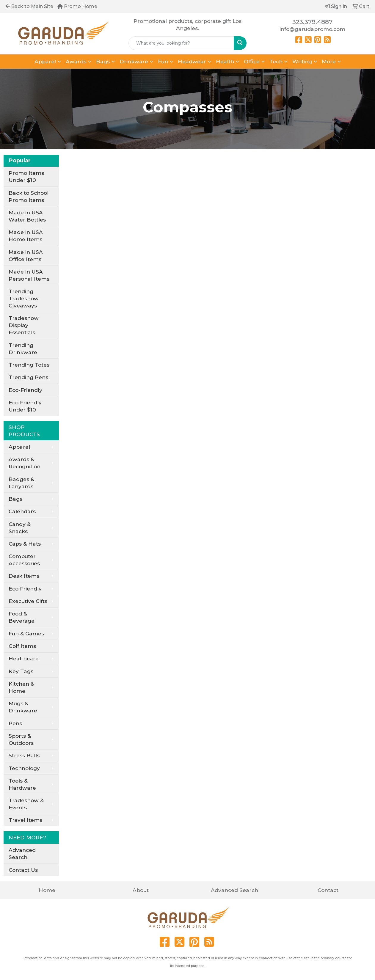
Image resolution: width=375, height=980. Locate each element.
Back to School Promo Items (29, 196)
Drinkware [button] (134, 61)
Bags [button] (103, 61)
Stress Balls (24, 755)
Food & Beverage (22, 617)
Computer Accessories (24, 560)
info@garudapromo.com (312, 29)
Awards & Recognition (25, 463)
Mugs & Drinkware (23, 707)
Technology (24, 768)
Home (47, 890)
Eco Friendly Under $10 (25, 406)
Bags (15, 499)
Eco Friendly (25, 589)
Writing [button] (302, 61)
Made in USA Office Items (26, 256)
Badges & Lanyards (21, 483)
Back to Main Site (29, 6)
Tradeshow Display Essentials (24, 325)
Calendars (22, 511)
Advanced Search (22, 853)
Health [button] (225, 61)
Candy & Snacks (20, 528)
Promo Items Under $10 (26, 176)
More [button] (329, 61)
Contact (328, 890)
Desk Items (24, 576)
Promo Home (77, 6)
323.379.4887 (312, 22)
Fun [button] (163, 61)
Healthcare (24, 658)
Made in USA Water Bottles (27, 216)
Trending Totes (29, 365)
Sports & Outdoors (21, 739)
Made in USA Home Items (26, 236)
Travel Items (25, 820)
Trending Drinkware (23, 349)
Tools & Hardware (22, 784)
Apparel (19, 447)
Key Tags (21, 671)
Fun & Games (26, 633)
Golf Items (22, 646)
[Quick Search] (181, 43)
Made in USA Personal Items (29, 275)
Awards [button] (76, 61)
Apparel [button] (45, 61)
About (141, 890)
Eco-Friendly (25, 390)
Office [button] (252, 61)
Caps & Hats (25, 544)
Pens (15, 723)
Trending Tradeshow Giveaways (24, 298)
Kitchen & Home (21, 687)
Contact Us (23, 870)
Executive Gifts (28, 601)
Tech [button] (276, 61)
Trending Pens (28, 377)
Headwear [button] (192, 61)
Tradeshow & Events (26, 804)
